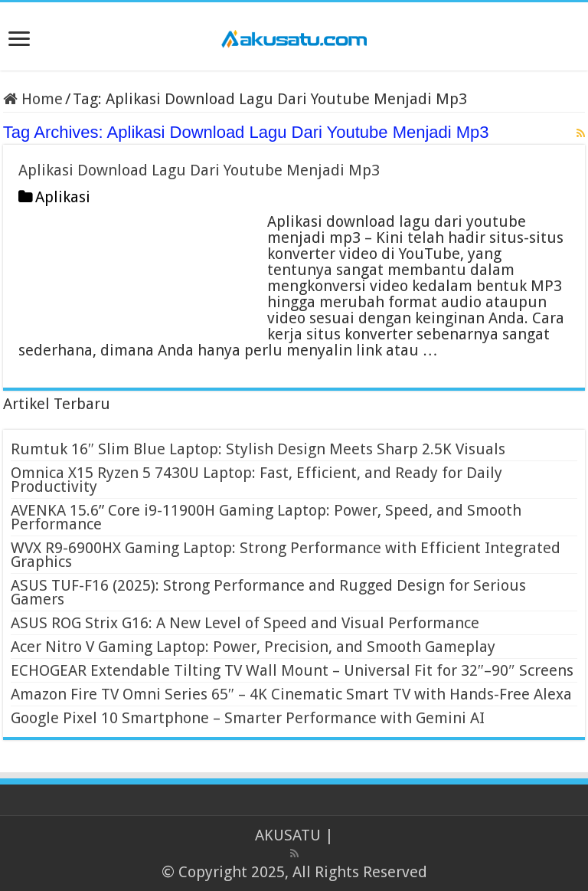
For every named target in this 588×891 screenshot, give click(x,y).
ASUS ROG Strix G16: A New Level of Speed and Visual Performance (245, 623)
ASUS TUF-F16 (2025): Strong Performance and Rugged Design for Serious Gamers (268, 592)
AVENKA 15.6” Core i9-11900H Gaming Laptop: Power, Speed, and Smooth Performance (266, 517)
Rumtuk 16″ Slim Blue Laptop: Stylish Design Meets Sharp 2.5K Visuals (258, 449)
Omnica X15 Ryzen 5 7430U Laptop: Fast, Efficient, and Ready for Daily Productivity (256, 480)
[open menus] (19, 40)
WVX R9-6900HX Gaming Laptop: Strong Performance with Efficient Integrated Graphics (286, 555)
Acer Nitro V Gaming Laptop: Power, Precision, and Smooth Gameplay (253, 647)
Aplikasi (63, 197)
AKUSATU (288, 835)
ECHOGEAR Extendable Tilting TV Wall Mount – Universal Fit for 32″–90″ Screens (292, 670)
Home (33, 99)
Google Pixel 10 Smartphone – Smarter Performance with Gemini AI (248, 718)
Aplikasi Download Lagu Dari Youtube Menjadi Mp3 (199, 170)
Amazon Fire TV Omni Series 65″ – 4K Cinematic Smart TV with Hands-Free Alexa (291, 694)
